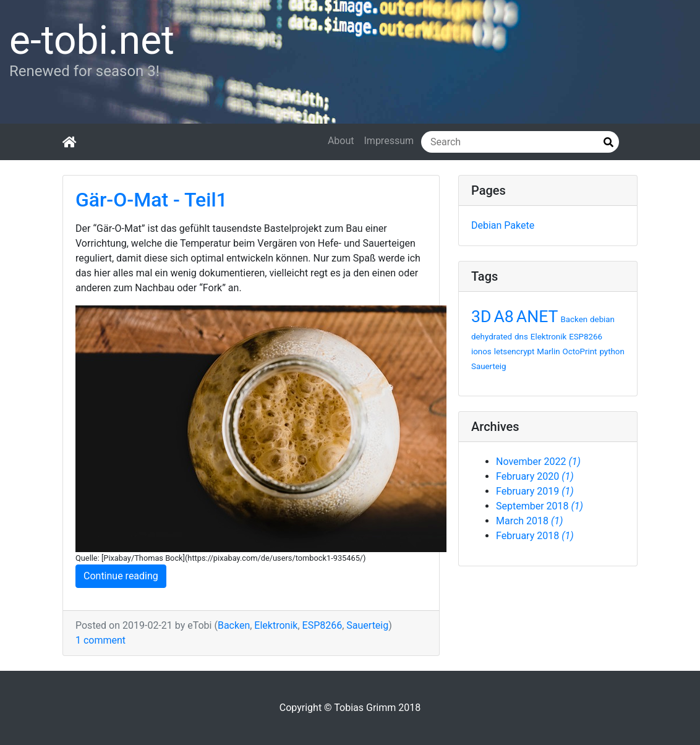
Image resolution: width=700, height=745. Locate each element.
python (612, 351)
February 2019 (535, 491)
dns (521, 337)
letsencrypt (514, 351)
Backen (234, 625)
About (341, 141)
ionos (481, 351)
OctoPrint (580, 351)
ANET (537, 317)
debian (602, 319)
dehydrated (492, 337)
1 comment (100, 640)
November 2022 (538, 462)
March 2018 (529, 521)
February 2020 (535, 476)
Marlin (548, 351)
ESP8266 (322, 625)
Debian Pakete (503, 225)
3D (481, 317)
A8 (503, 317)
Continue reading (121, 576)
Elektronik (276, 625)
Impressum (389, 141)
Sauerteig (367, 625)
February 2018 (535, 536)
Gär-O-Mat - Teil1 (152, 200)
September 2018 (540, 506)
